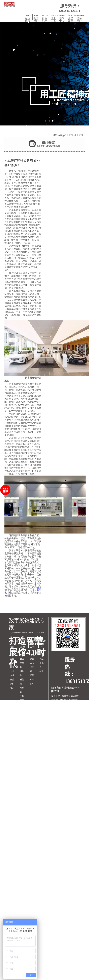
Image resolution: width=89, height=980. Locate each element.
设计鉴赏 (41, 669)
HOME (28, 18)
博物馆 (22, 673)
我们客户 (12, 686)
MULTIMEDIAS (72, 19)
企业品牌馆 (22, 663)
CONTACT (80, 18)
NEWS (63, 18)
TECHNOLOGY (54, 18)
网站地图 (56, 719)
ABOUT (37, 18)
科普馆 (22, 682)
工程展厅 (22, 698)
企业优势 (12, 677)
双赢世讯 (76, 719)
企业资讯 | (79, 135)
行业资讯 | (69, 135)
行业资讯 (41, 661)
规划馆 (22, 690)
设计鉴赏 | (59, 135)
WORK (45, 18)
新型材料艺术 (32, 680)
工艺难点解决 (32, 667)
